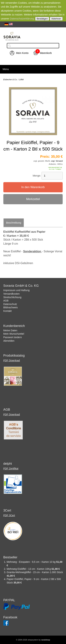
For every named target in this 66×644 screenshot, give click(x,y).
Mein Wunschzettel (14, 334)
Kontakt (7, 311)
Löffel (21, 79)
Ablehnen (56, 19)
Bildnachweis (11, 307)
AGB (6, 301)
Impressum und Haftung (16, 290)
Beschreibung (14, 223)
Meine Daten (10, 330)
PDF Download (12, 360)
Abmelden (9, 341)
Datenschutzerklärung (22, 19)
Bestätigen (42, 19)
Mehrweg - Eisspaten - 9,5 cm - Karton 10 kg (32, 562)
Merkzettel (33, 199)
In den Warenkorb (33, 187)
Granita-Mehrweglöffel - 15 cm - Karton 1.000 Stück (35, 572)
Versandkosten (12, 294)
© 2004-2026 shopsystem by (33, 640)
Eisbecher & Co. (10, 79)
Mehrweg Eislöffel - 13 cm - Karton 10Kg (29, 569)
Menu (6, 69)
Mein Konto (22, 53)
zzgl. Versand (57, 161)
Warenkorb (46, 53)
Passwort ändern (13, 337)
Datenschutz (10, 304)
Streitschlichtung (12, 297)
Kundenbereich (14, 326)
